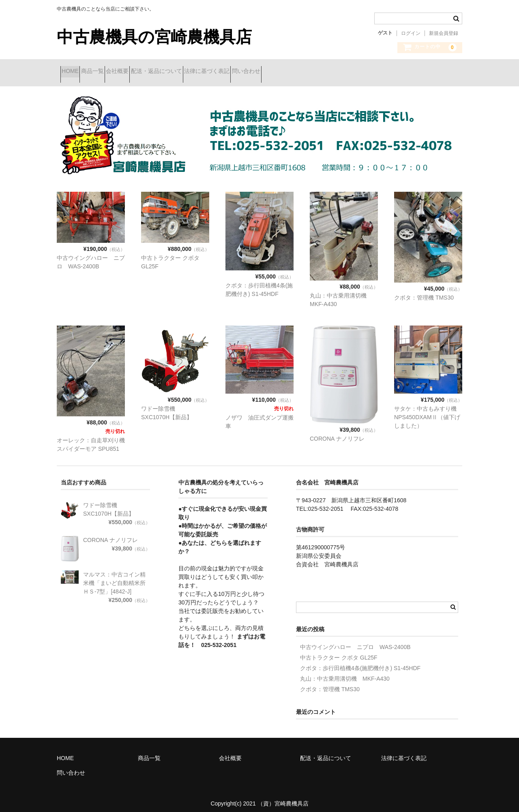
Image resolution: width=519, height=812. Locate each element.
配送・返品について (203, 72)
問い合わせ (322, 72)
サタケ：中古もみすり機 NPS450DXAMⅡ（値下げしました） (427, 411)
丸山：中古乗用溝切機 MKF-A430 (345, 673)
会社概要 (150, 72)
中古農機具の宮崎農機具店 (154, 37)
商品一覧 (110, 72)
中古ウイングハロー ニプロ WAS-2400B (355, 641)
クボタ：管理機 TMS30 (424, 291)
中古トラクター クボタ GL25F (339, 651)
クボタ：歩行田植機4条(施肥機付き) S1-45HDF (360, 662)
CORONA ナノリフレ (337, 433)
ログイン (411, 33)
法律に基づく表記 (268, 72)
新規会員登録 (444, 33)
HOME (74, 72)
